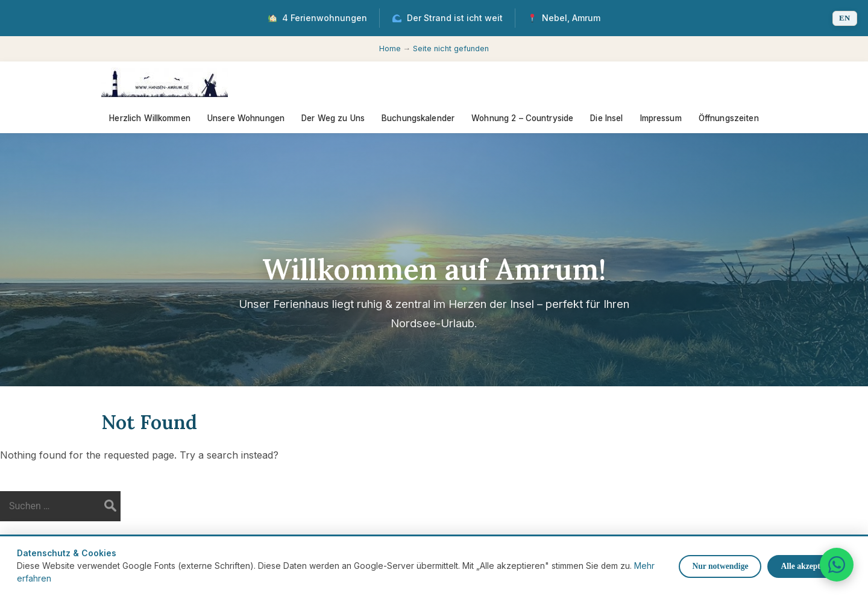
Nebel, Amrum (564, 18)
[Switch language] (845, 18)
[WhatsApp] (837, 565)
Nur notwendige (720, 566)
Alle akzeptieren (809, 566)
